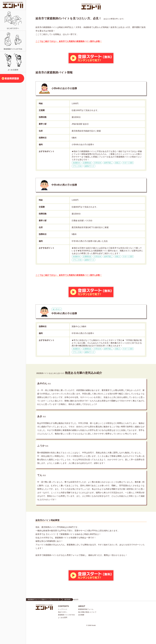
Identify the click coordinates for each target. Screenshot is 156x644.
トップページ (63, 625)
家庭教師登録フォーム (86, 625)
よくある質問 (63, 633)
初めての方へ (63, 627)
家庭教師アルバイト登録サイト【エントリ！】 (44, 615)
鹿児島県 (67, 615)
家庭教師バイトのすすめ (66, 630)
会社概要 (81, 630)
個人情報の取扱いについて (87, 627)
